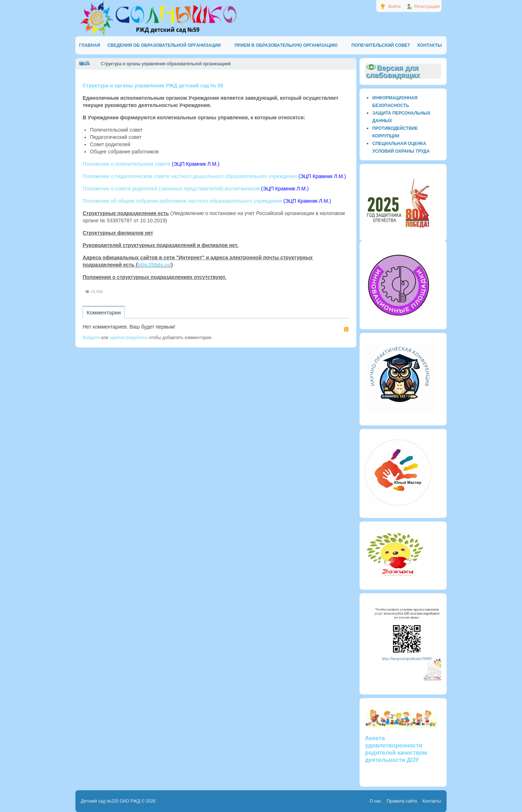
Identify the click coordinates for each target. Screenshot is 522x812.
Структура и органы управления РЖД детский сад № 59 (153, 86)
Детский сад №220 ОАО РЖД (111, 801)
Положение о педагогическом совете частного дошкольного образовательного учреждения (190, 176)
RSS (346, 329)
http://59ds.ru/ (154, 265)
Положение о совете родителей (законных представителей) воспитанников (171, 189)
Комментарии (104, 312)
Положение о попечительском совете (127, 164)
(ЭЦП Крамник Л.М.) (196, 164)
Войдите (91, 338)
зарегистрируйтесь (129, 338)
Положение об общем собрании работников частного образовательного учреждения (182, 201)
